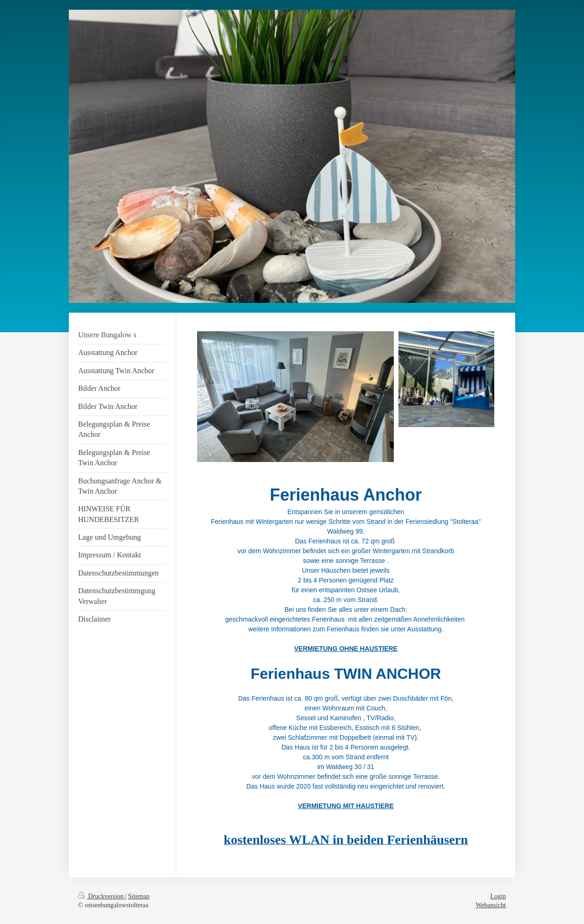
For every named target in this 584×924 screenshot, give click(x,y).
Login (498, 896)
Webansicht (491, 905)
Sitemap (139, 896)
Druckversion (102, 896)
